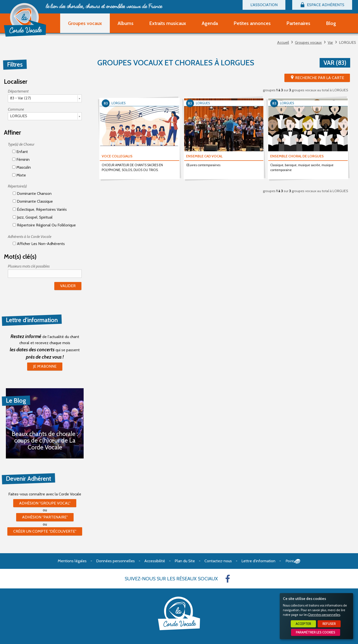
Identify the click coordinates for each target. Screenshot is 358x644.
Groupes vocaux (308, 42)
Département (18, 91)
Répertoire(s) (17, 186)
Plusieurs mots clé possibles (29, 266)
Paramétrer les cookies (316, 632)
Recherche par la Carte (320, 78)
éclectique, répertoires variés (40, 209)
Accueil (283, 42)
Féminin (21, 159)
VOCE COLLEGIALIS (117, 156)
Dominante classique (33, 201)
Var (330, 42)
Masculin (22, 167)
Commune (16, 109)
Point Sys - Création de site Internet (293, 561)
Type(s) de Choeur (21, 144)
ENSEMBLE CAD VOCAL (204, 156)
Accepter (303, 624)
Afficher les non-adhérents (39, 244)
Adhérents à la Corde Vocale (30, 237)
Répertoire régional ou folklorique (44, 225)
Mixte (19, 175)
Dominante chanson (32, 193)
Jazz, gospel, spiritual (33, 217)
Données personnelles (324, 615)
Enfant (20, 152)
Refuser (329, 624)
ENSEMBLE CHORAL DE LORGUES (297, 156)
